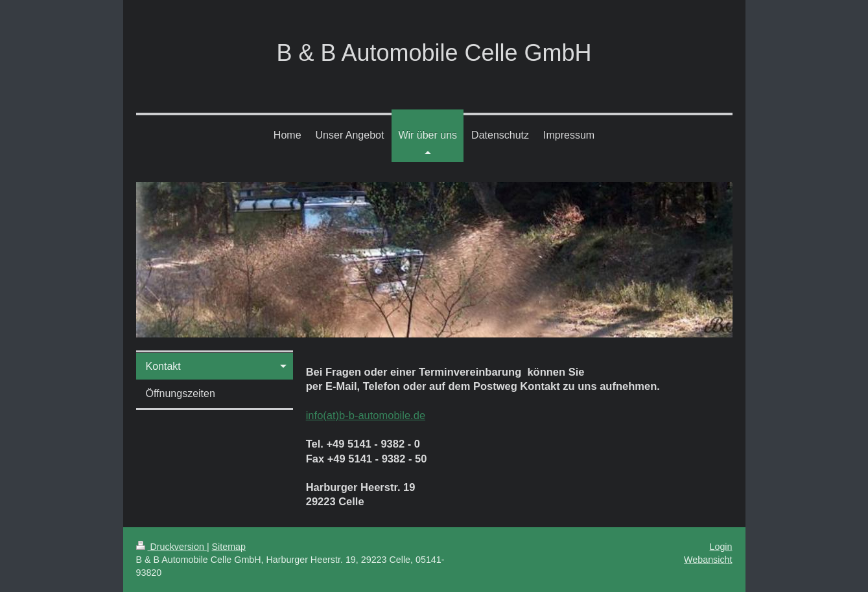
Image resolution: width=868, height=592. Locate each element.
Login (721, 547)
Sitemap (229, 547)
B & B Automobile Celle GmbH (434, 53)
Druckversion (171, 547)
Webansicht (708, 560)
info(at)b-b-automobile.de (366, 415)
